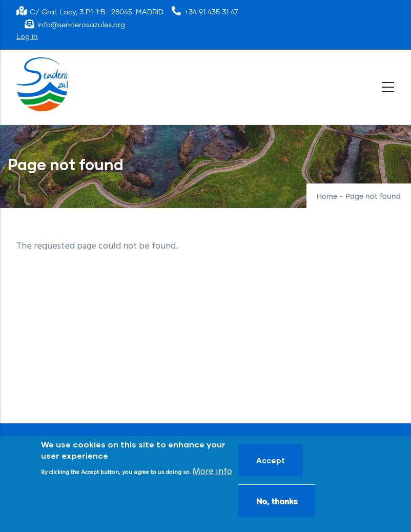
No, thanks (277, 501)
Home (327, 197)
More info (212, 472)
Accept (271, 460)
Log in (27, 37)
